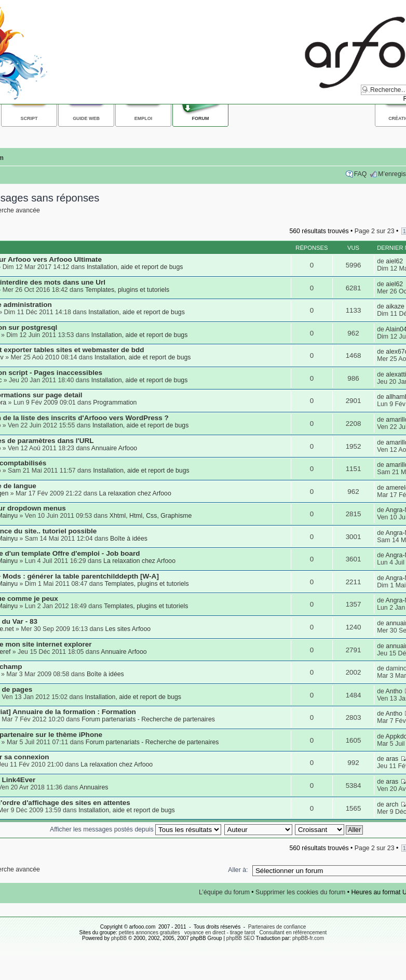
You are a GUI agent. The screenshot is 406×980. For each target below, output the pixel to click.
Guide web (86, 118)
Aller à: (238, 870)
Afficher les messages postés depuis (136, 829)
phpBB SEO (240, 938)
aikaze (395, 306)
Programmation (115, 402)
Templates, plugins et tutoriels (127, 290)
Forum (201, 118)
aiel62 (394, 261)
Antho (394, 691)
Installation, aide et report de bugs (135, 267)
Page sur (375, 231)
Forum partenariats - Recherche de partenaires (148, 719)
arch (392, 804)
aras (392, 759)
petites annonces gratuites (150, 932)
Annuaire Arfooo (114, 448)
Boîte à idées (129, 539)
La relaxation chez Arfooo (135, 493)
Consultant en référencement (293, 932)
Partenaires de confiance (277, 927)
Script (29, 118)
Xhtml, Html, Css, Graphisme (151, 516)
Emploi (143, 118)
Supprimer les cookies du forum (300, 892)
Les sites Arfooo (128, 629)
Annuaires (94, 787)
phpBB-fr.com (308, 938)
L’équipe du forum (224, 892)
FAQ (361, 174)
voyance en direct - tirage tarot (220, 932)
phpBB (119, 938)
